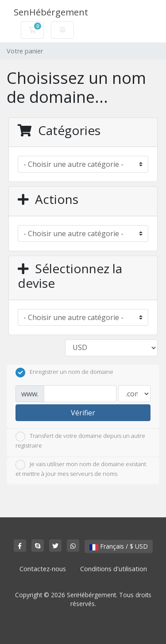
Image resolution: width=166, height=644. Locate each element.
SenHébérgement (51, 12)
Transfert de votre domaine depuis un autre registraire (80, 441)
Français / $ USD (119, 546)
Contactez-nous (43, 569)
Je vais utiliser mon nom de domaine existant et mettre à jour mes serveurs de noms (81, 469)
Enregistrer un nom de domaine (64, 373)
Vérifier (83, 413)
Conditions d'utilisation (114, 569)
